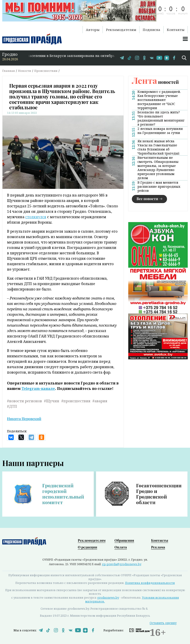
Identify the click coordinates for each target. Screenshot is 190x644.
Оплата (121, 547)
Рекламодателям (121, 30)
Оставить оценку (163, 623)
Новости (25, 71)
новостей (155, 82)
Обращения (124, 540)
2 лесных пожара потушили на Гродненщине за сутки (160, 131)
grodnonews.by (108, 597)
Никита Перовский (24, 419)
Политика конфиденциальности (150, 583)
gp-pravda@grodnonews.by (122, 564)
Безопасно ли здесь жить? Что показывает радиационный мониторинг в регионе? (161, 118)
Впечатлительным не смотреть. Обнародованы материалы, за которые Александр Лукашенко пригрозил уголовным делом (158, 168)
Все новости (147, 199)
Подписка (151, 30)
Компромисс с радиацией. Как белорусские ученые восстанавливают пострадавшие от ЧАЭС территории (159, 100)
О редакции (87, 547)
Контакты (176, 30)
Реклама (158, 547)
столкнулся (36, 217)
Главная (9, 71)
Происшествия (46, 71)
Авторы (93, 30)
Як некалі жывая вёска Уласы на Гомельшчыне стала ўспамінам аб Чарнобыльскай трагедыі (158, 147)
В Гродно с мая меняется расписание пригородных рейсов (159, 187)
